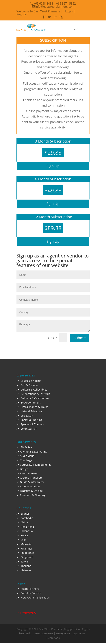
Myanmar (24, 550)
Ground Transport (29, 479)
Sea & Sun (25, 417)
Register (22, 14)
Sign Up (53, 166)
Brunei (23, 515)
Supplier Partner (29, 594)
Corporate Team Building (34, 466)
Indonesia (25, 532)
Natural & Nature (29, 412)
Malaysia (24, 545)
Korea (22, 536)
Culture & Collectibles (32, 391)
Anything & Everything (32, 453)
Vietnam (24, 571)
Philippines (25, 554)
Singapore (25, 558)
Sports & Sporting (29, 421)
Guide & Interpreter (30, 483)
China (22, 523)
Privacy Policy (26, 614)
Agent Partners (28, 590)
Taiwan (23, 563)
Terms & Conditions (43, 635)
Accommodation (28, 487)
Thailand (24, 567)
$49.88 (53, 190)
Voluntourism (27, 430)
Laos (21, 541)
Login (69, 11)
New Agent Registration (33, 599)
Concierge (24, 461)
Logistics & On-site (30, 492)
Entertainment (27, 475)
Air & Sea (24, 448)
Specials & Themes (30, 425)
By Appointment (28, 404)
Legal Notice (79, 635)
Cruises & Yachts (29, 382)
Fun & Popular (27, 386)
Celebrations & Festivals (33, 395)
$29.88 (53, 153)
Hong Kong (25, 528)
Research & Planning (31, 496)
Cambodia (25, 519)
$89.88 (53, 228)
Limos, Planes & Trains (32, 408)
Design (22, 470)
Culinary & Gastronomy (33, 399)
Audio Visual (26, 457)
